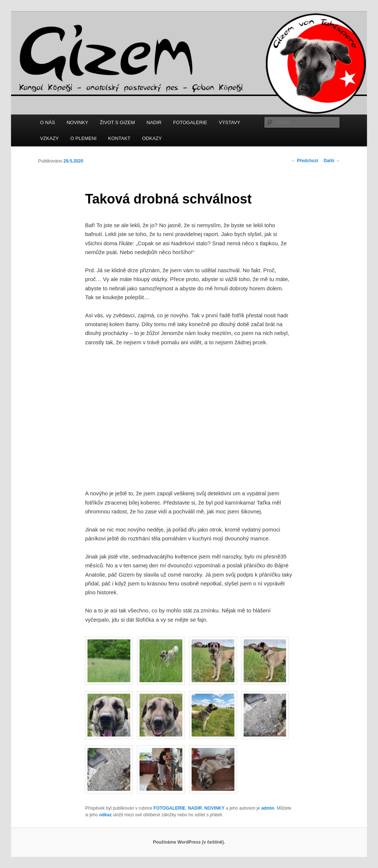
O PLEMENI (84, 138)
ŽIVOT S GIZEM (117, 122)
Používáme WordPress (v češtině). (189, 842)
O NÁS (47, 122)
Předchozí (305, 161)
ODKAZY (152, 138)
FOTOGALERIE (190, 122)
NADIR (154, 122)
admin (268, 808)
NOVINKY (77, 122)
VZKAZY (49, 138)
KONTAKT (119, 138)
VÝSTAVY (230, 122)
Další (332, 161)
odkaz (105, 815)
